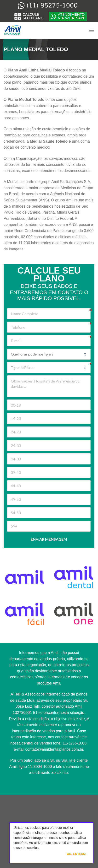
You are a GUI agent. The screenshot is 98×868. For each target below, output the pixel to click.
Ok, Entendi (77, 854)
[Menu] (92, 30)
